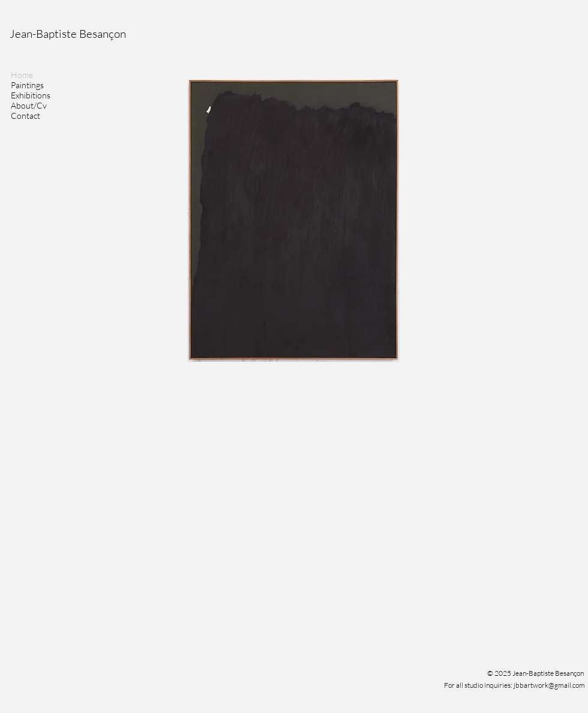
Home (22, 75)
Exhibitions (31, 95)
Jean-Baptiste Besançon (68, 34)
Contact (25, 116)
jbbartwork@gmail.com (549, 685)
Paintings (27, 85)
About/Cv (29, 105)
